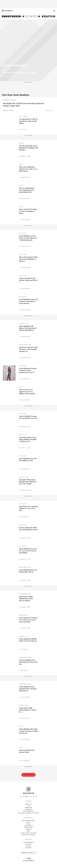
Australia (28, 848)
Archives (29, 829)
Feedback (29, 809)
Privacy (28, 824)
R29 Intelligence (28, 811)
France (28, 846)
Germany (29, 844)
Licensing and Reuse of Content (29, 813)
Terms (29, 822)
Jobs (28, 806)
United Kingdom (28, 842)
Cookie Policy (28, 826)
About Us (29, 804)
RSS (28, 831)
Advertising (29, 808)
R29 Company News (28, 821)
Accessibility (28, 828)
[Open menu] (54, 10)
